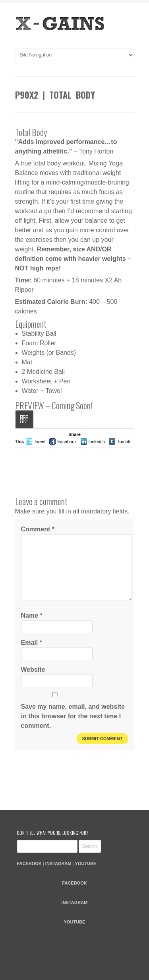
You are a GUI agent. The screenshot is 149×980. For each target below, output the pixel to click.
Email (32, 643)
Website (33, 670)
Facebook (67, 441)
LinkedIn (97, 441)
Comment (38, 529)
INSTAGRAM (58, 863)
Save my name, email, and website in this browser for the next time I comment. (73, 716)
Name (32, 615)
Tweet (40, 441)
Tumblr (124, 441)
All (24, 419)
